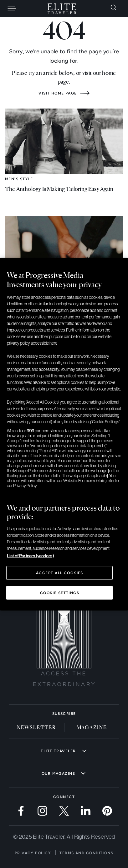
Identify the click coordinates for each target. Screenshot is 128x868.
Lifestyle (16, 402)
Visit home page (58, 93)
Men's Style (19, 179)
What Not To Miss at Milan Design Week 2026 (60, 411)
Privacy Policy (33, 853)
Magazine (92, 727)
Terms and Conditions (86, 853)
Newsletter (36, 727)
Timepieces (18, 512)
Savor (12, 289)
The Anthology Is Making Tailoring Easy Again (59, 188)
